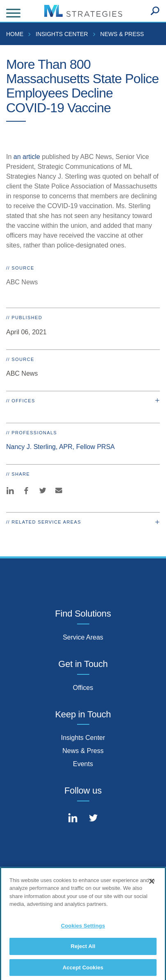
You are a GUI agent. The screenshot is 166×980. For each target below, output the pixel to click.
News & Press (83, 751)
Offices (83, 688)
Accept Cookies (83, 970)
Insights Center (83, 738)
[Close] (152, 883)
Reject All (83, 949)
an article (27, 157)
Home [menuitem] (15, 34)
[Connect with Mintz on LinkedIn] (73, 819)
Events (83, 764)
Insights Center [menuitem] (62, 34)
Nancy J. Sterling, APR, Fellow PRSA (60, 447)
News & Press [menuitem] (122, 34)
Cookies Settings (83, 928)
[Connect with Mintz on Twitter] (93, 819)
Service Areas (83, 637)
